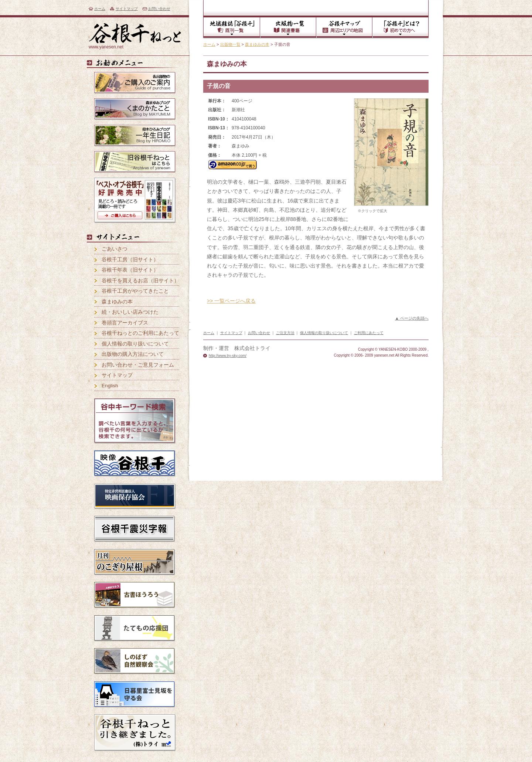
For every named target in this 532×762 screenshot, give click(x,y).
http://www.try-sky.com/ (228, 356)
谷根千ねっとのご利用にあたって (140, 333)
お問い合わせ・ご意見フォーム (138, 365)
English (110, 386)
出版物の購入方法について (133, 354)
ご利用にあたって (369, 333)
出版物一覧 (230, 44)
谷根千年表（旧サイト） (130, 270)
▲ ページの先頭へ (412, 318)
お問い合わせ (159, 9)
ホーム (100, 9)
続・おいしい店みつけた (130, 312)
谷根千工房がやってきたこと (135, 291)
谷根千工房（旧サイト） (130, 260)
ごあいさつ (115, 249)
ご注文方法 (285, 333)
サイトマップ (127, 9)
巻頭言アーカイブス (125, 323)
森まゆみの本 (257, 44)
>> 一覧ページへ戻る (231, 301)
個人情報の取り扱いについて (135, 344)
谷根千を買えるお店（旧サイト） (140, 281)
